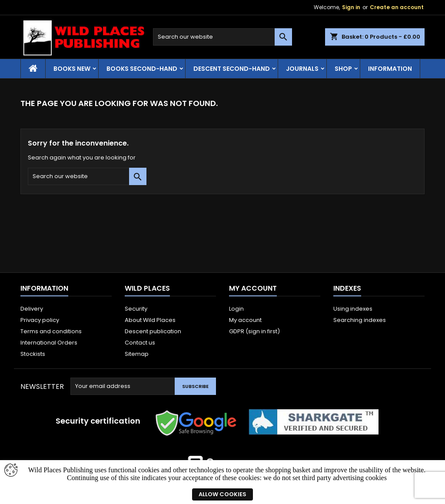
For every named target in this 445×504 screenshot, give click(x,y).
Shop (343, 69)
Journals (302, 69)
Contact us (140, 343)
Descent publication (153, 331)
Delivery (32, 309)
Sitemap (137, 354)
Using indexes (353, 309)
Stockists (33, 354)
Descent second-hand (232, 69)
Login (236, 309)
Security (136, 309)
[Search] (222, 37)
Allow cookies (222, 494)
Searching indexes (360, 320)
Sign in (351, 7)
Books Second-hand (142, 69)
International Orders (49, 343)
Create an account (397, 7)
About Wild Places (150, 320)
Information (390, 69)
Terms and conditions (51, 331)
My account (245, 320)
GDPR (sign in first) (254, 331)
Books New (72, 69)
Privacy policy (40, 320)
